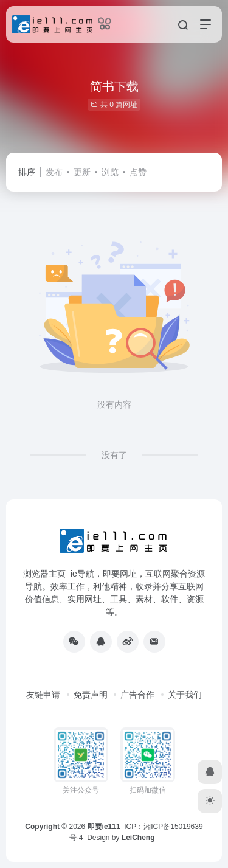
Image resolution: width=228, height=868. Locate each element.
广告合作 (137, 695)
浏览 (110, 172)
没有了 (114, 455)
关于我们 (185, 695)
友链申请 (43, 695)
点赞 (138, 172)
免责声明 (91, 695)
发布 (54, 172)
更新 (82, 172)
